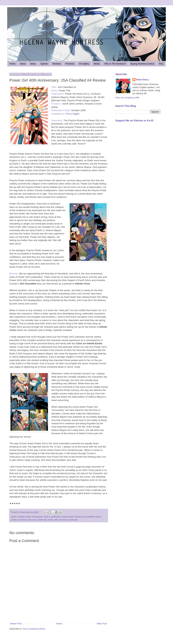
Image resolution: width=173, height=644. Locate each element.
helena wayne (68, 517)
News (33, 64)
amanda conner (24, 517)
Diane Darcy (142, 80)
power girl (42, 520)
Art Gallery (84, 64)
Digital (76, 114)
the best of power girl (68, 520)
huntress (79, 517)
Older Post (102, 624)
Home (12, 64)
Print (68, 114)
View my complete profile (127, 98)
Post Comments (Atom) (34, 629)
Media (97, 64)
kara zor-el (32, 520)
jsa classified (89, 517)
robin (56, 520)
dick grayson (38, 517)
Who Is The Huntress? (115, 64)
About (23, 64)
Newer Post (16, 624)
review (50, 520)
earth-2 (47, 517)
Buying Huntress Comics (142, 64)
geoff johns (56, 517)
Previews (70, 64)
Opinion (44, 64)
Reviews (57, 64)
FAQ (161, 64)
